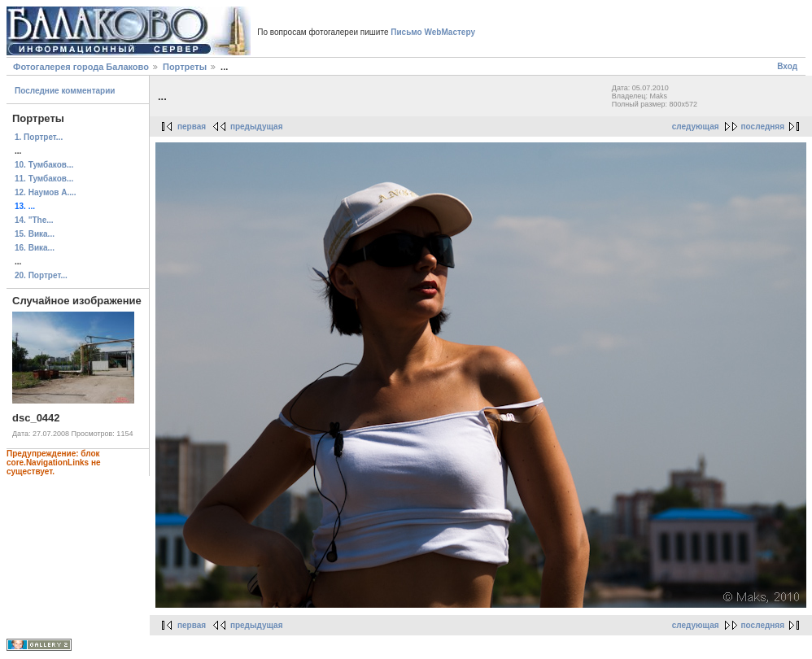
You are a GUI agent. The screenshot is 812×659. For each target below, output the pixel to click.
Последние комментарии (65, 91)
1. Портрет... (39, 137)
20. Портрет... (41, 275)
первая (192, 127)
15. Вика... (35, 234)
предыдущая (257, 127)
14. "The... (34, 220)
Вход (787, 66)
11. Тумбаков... (44, 179)
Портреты (185, 67)
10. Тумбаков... (44, 165)
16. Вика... (35, 248)
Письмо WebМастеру (433, 32)
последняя (763, 127)
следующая (696, 127)
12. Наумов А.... (46, 192)
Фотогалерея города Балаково (81, 67)
